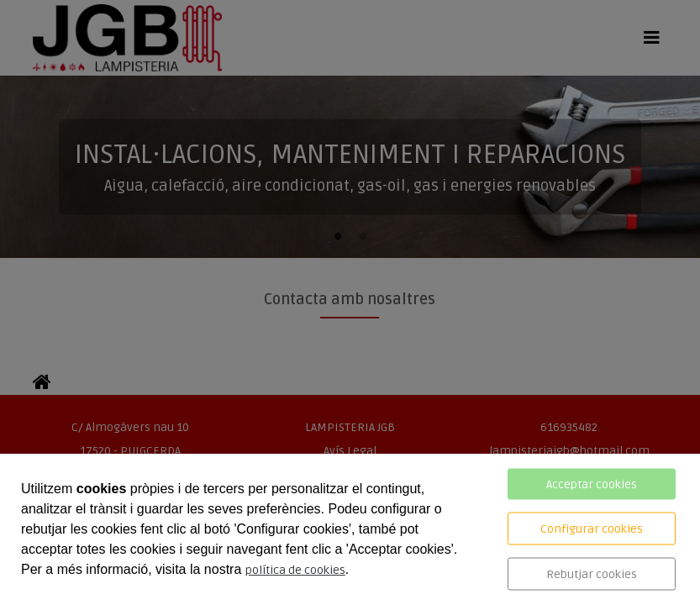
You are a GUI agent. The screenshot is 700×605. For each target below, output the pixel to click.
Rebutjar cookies (592, 574)
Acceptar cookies (592, 484)
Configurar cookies (592, 529)
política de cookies (295, 570)
